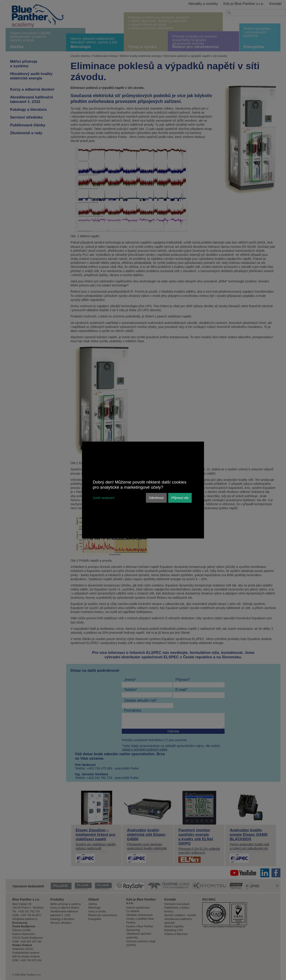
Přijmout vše (180, 498)
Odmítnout (156, 498)
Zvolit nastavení (104, 498)
